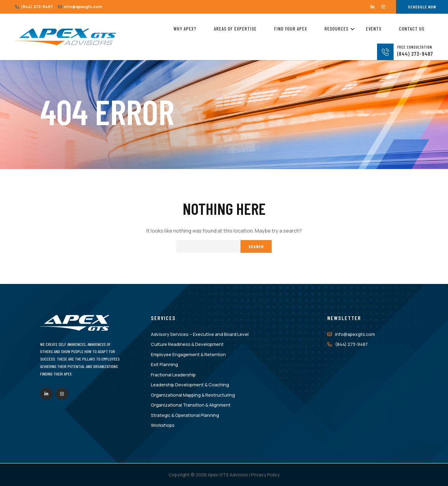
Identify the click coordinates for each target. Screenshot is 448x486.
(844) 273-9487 (34, 7)
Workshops (163, 425)
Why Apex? (185, 28)
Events (374, 28)
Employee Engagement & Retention (188, 354)
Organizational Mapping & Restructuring (193, 395)
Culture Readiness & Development (187, 344)
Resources (336, 28)
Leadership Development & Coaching (190, 385)
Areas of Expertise (235, 28)
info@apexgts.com (80, 7)
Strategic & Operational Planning (185, 415)
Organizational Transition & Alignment (191, 405)
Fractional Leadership (173, 375)
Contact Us (412, 28)
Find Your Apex (291, 28)
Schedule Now (422, 7)
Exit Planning (164, 364)
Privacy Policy (265, 475)
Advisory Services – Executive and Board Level (200, 334)
